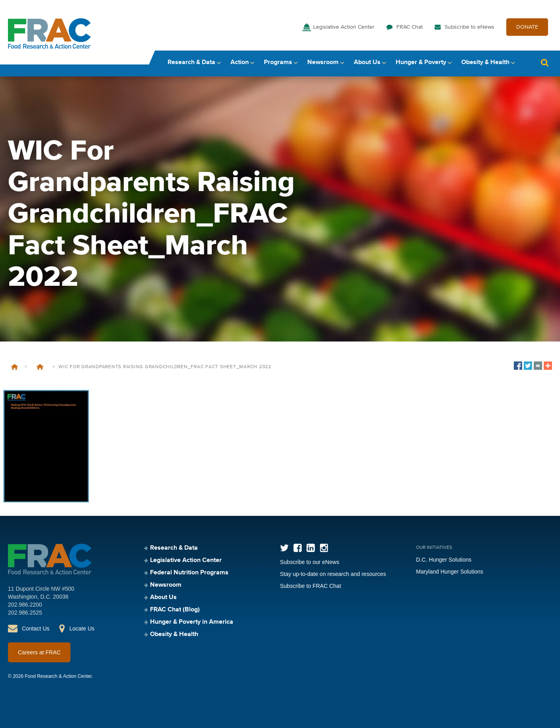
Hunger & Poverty (421, 62)
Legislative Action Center (344, 27)
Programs (278, 62)
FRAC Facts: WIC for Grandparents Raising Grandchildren (40, 367)
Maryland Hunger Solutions (450, 572)
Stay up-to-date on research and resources (333, 574)
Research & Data (191, 62)
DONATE (527, 27)
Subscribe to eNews (469, 27)
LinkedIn (311, 548)
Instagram (324, 548)
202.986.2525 (25, 613)
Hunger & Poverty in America (192, 622)
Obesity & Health (485, 62)
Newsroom (323, 62)
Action (240, 62)
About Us (367, 62)
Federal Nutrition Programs (189, 573)
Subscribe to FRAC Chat (311, 586)
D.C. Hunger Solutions (444, 560)
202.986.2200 (25, 605)
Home (15, 367)
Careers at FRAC (39, 652)
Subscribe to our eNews (310, 562)
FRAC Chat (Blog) (175, 610)
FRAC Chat (410, 27)
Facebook (298, 548)
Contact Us (36, 628)
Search (544, 63)
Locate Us (82, 628)
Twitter (284, 548)
